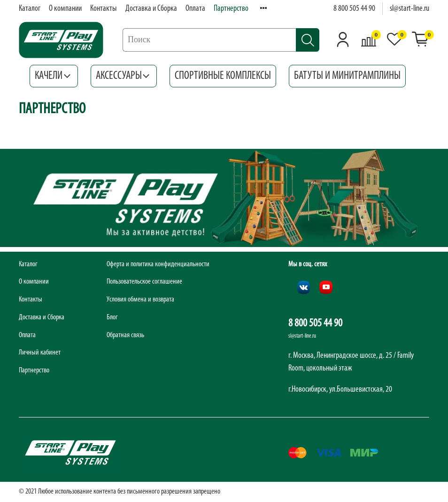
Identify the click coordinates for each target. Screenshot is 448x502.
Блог (112, 317)
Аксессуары (124, 76)
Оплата (195, 9)
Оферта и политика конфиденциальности (158, 264)
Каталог (30, 9)
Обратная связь (125, 335)
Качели (54, 76)
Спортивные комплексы (223, 76)
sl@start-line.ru (409, 9)
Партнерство (231, 9)
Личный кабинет (40, 353)
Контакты (104, 9)
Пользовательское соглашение (144, 282)
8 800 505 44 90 (354, 9)
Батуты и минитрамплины (347, 76)
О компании (65, 9)
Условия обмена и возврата (140, 300)
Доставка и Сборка (151, 9)
